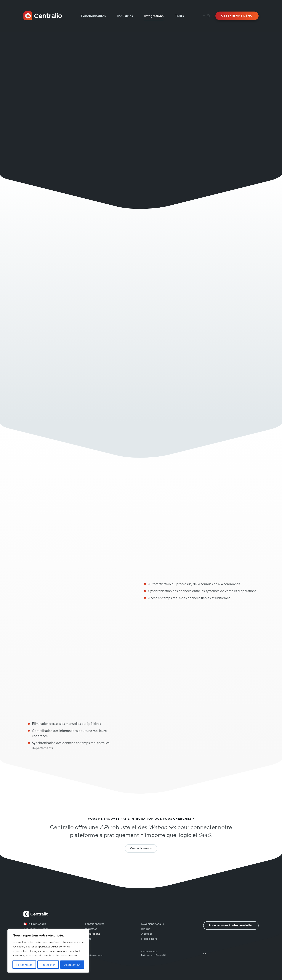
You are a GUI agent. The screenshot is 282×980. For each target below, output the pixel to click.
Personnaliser (24, 965)
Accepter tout (72, 965)
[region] (48, 951)
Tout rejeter (48, 965)
